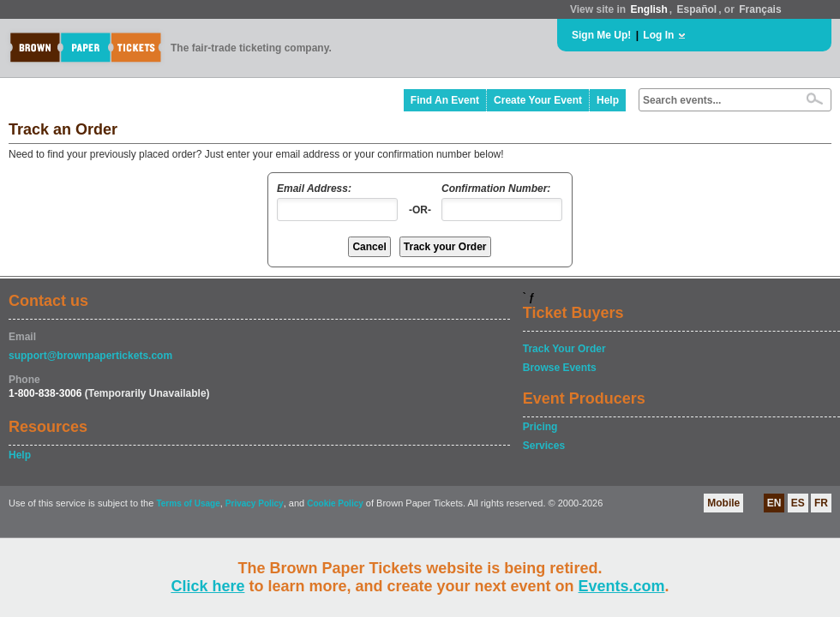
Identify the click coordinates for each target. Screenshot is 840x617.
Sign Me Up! (601, 35)
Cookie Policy (335, 503)
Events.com (622, 586)
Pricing (540, 427)
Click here (207, 586)
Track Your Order (564, 349)
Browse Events (560, 368)
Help (608, 100)
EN (774, 503)
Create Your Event (538, 100)
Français (760, 9)
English (648, 9)
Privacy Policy (255, 503)
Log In (658, 35)
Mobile (723, 503)
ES (798, 503)
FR (821, 503)
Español (697, 9)
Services (544, 446)
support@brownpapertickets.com (90, 356)
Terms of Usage (188, 503)
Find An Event (445, 100)
